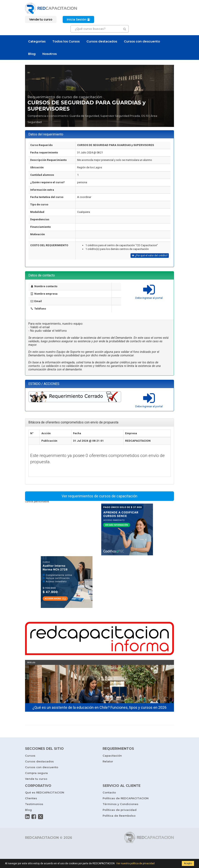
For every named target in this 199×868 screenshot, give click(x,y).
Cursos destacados (102, 41)
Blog (32, 54)
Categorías (37, 41)
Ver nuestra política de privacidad (135, 863)
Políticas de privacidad (120, 810)
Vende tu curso (36, 779)
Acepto (188, 863)
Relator (108, 761)
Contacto (109, 792)
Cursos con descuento (142, 41)
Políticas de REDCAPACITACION (126, 798)
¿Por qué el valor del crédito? (150, 256)
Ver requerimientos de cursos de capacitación (99, 496)
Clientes (31, 798)
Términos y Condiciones (120, 804)
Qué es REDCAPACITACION (45, 792)
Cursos (30, 756)
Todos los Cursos (66, 41)
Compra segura (36, 773)
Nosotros (50, 54)
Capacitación (112, 756)
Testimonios (34, 804)
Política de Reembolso (119, 816)
